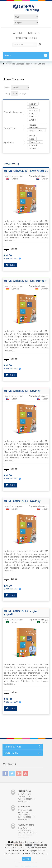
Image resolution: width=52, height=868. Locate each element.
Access (33, 149)
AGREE (26, 859)
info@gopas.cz (24, 801)
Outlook (33, 145)
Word (32, 136)
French (33, 107)
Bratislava (26, 825)
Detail (11, 265)
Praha (25, 791)
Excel (32, 139)
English (33, 104)
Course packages (34, 126)
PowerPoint (35, 142)
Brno (24, 807)
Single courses (36, 130)
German (33, 110)
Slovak (33, 117)
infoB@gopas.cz (24, 819)
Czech (32, 114)
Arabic (32, 120)
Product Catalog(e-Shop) (19, 64)
